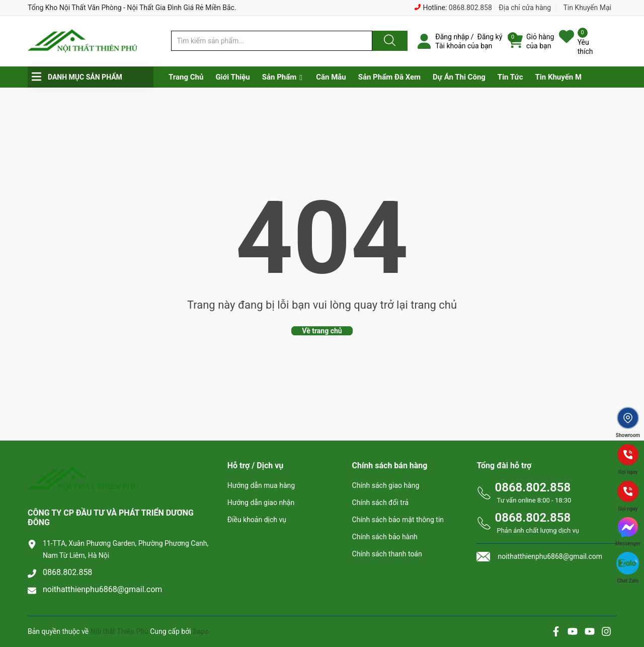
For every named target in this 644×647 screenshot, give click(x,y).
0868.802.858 (470, 8)
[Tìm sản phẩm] (272, 41)
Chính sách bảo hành (385, 537)
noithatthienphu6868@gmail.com (102, 589)
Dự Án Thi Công (459, 77)
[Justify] (388, 41)
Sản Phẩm (279, 77)
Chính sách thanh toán (387, 554)
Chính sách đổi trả (380, 502)
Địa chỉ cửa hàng (525, 8)
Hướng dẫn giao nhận (261, 502)
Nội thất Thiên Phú (120, 631)
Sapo (201, 631)
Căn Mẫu (331, 77)
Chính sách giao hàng (386, 485)
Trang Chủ (186, 77)
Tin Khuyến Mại (587, 8)
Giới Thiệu (232, 77)
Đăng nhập (452, 37)
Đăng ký (490, 37)
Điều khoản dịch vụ (257, 520)
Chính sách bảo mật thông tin (398, 520)
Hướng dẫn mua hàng (261, 485)
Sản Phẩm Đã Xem (389, 77)
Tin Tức (510, 77)
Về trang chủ (322, 331)
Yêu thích (585, 47)
